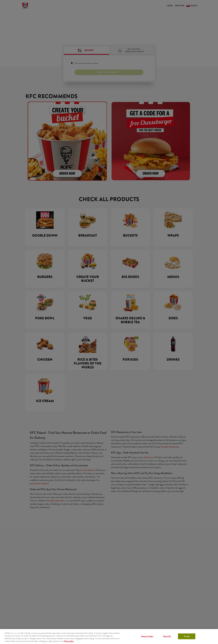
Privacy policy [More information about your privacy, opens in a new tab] (69, 641)
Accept (187, 636)
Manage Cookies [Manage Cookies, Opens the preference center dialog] (147, 636)
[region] (109, 637)
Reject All (167, 636)
